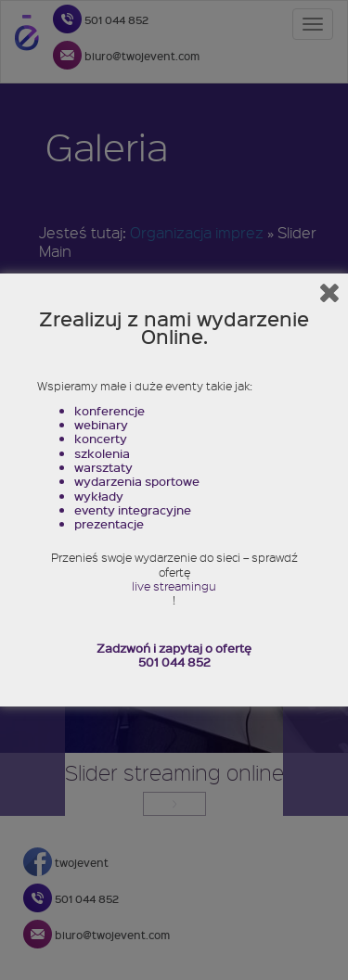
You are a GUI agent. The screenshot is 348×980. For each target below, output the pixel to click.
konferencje (110, 410)
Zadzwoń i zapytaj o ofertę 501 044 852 (174, 655)
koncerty (101, 438)
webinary (101, 424)
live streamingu (174, 586)
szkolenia (102, 453)
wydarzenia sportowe (137, 481)
